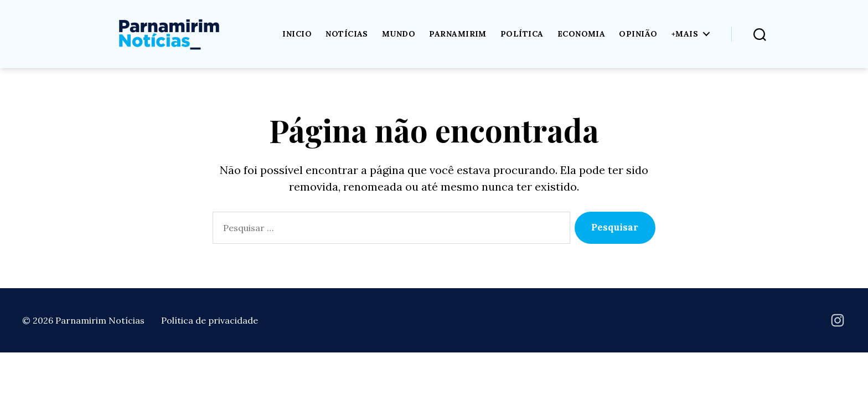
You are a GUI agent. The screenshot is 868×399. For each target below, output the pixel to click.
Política (522, 34)
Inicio (297, 34)
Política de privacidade (210, 320)
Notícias (347, 34)
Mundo (399, 34)
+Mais (685, 34)
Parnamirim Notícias (100, 320)
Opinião (638, 34)
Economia (582, 34)
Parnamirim (458, 34)
